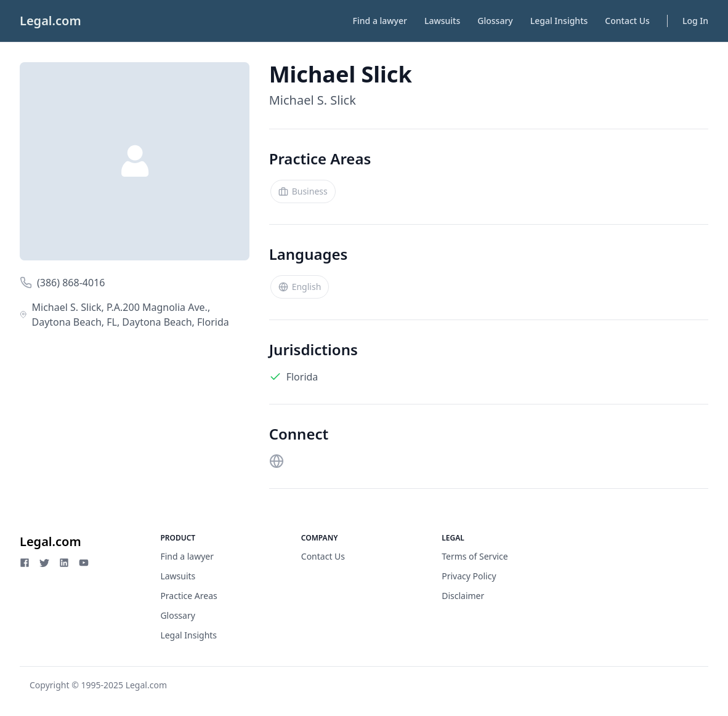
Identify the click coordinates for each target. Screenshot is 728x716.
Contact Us (627, 21)
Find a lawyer (380, 21)
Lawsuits (442, 21)
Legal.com (51, 21)
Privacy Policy (469, 576)
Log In (695, 21)
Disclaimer (463, 596)
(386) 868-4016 (71, 283)
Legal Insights (559, 21)
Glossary (495, 21)
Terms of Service (475, 556)
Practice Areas (188, 596)
